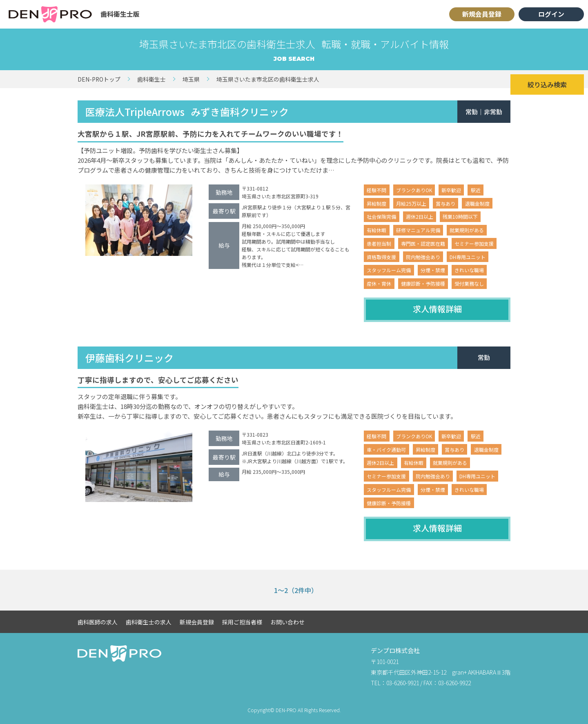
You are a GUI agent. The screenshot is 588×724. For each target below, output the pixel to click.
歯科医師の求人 (98, 622)
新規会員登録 (482, 14)
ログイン (551, 14)
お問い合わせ (287, 622)
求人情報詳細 (437, 309)
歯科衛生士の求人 (149, 622)
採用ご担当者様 (242, 622)
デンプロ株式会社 (395, 650)
